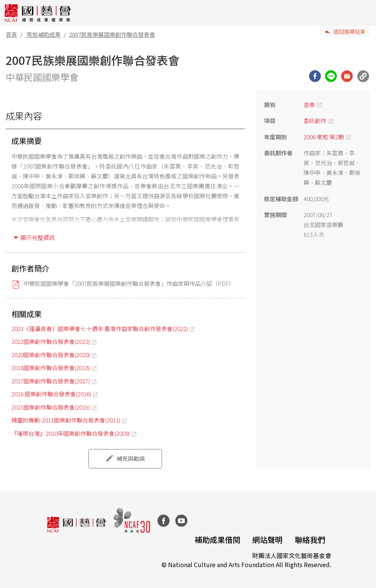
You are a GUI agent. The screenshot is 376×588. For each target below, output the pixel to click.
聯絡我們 (310, 540)
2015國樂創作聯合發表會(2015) (51, 407)
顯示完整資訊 (38, 237)
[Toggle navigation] (365, 13)
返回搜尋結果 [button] (349, 32)
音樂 (309, 105)
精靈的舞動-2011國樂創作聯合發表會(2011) (66, 420)
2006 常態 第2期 (324, 137)
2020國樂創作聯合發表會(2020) (51, 355)
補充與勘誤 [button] (131, 458)
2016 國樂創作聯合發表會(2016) (51, 394)
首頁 (11, 34)
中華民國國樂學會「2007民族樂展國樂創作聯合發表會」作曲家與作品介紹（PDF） (129, 283)
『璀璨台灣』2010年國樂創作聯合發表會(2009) (71, 433)
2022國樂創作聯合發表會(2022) (51, 341)
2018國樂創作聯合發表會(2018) (51, 368)
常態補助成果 (44, 34)
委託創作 (315, 121)
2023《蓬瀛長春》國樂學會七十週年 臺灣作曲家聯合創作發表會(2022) (100, 329)
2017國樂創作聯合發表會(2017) (51, 381)
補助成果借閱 (217, 540)
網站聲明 (267, 540)
